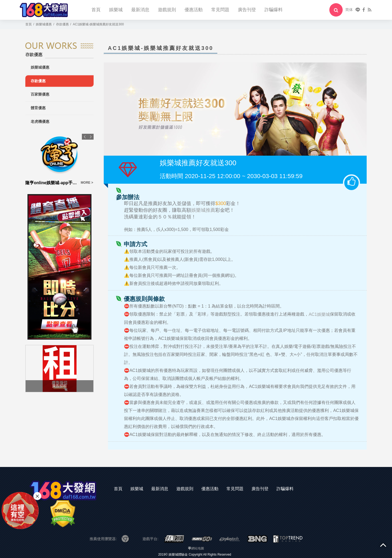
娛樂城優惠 (40, 67)
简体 (349, 10)
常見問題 (220, 10)
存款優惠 (38, 81)
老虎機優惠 (40, 121)
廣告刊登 (247, 10)
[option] (59, 160)
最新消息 (140, 10)
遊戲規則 (167, 10)
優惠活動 (194, 10)
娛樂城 (116, 10)
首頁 (96, 10)
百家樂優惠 (40, 94)
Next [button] (91, 137)
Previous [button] (85, 137)
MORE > (87, 183)
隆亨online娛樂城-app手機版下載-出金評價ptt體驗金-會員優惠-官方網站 (51, 183)
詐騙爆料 (274, 10)
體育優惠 (38, 108)
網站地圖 (198, 548)
